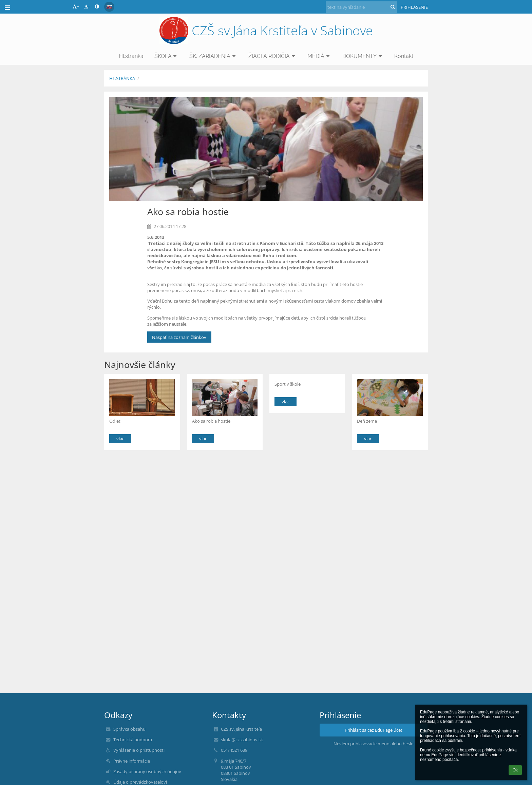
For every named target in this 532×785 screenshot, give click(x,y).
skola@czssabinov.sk (242, 740)
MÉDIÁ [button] (319, 56)
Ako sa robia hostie (211, 421)
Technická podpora (133, 740)
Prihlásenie (414, 7)
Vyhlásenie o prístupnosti (139, 750)
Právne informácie (132, 761)
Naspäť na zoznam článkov (179, 337)
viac (120, 439)
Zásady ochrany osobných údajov (147, 771)
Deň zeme (367, 421)
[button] (109, 7)
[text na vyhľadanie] (361, 7)
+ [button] (76, 6)
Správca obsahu (129, 729)
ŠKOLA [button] (167, 56)
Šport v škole (288, 384)
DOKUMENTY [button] (363, 56)
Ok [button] (515, 770)
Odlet (115, 421)
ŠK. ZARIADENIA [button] (213, 56)
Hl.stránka (122, 78)
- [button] (87, 6)
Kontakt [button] (404, 56)
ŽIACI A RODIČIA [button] (273, 56)
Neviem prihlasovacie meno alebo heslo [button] (374, 744)
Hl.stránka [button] (131, 56)
